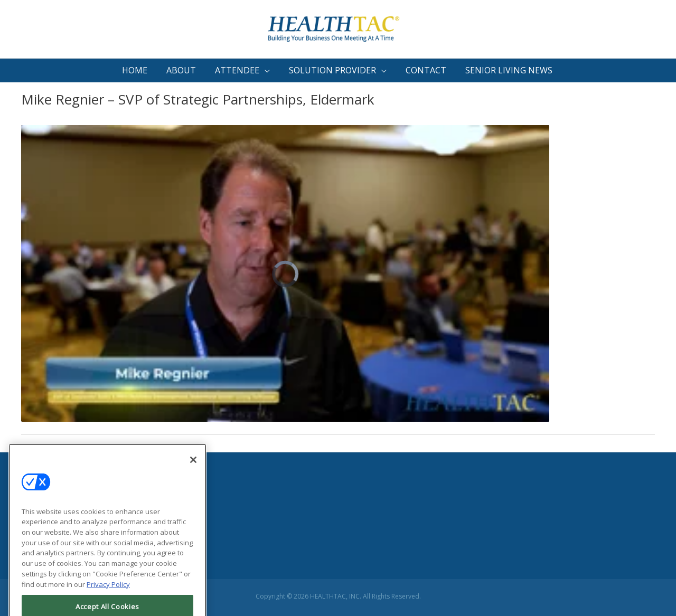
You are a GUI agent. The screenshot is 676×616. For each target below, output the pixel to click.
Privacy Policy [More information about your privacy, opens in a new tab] (108, 601)
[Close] (193, 476)
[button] (243, 70)
